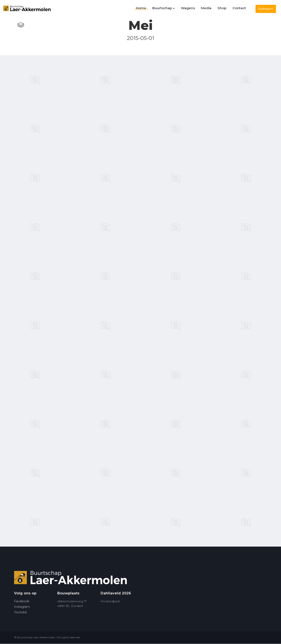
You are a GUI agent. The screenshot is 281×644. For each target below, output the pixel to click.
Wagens (193, 9)
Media (210, 9)
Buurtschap (170, 9)
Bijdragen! (266, 9)
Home (149, 9)
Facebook (22, 601)
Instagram (22, 607)
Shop (224, 9)
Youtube (21, 612)
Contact (240, 9)
